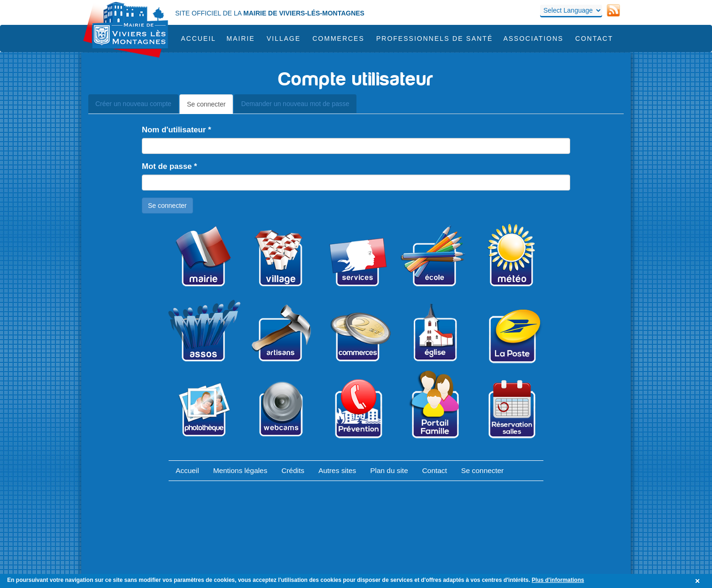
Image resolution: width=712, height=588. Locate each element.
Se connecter (210, 107)
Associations (534, 38)
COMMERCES (338, 38)
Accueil (198, 38)
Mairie (240, 38)
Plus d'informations (558, 580)
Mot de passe (170, 166)
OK (699, 581)
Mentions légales (240, 470)
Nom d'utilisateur (177, 130)
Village (284, 38)
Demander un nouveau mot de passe (295, 104)
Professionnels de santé (434, 38)
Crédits (293, 470)
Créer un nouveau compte (133, 104)
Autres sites (337, 470)
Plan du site (389, 470)
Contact (594, 38)
